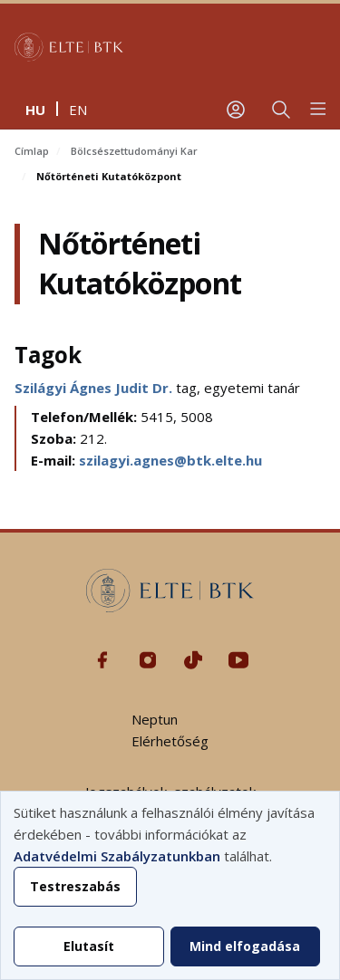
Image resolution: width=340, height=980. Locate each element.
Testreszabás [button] (75, 886)
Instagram (148, 660)
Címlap (32, 151)
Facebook (102, 660)
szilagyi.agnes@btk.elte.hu (170, 460)
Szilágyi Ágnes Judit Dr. (95, 388)
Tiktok (193, 660)
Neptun (155, 719)
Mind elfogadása (245, 946)
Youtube (238, 660)
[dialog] (170, 885)
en (78, 110)
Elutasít (89, 946)
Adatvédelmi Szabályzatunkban (117, 856)
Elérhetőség (170, 741)
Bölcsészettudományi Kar (134, 151)
